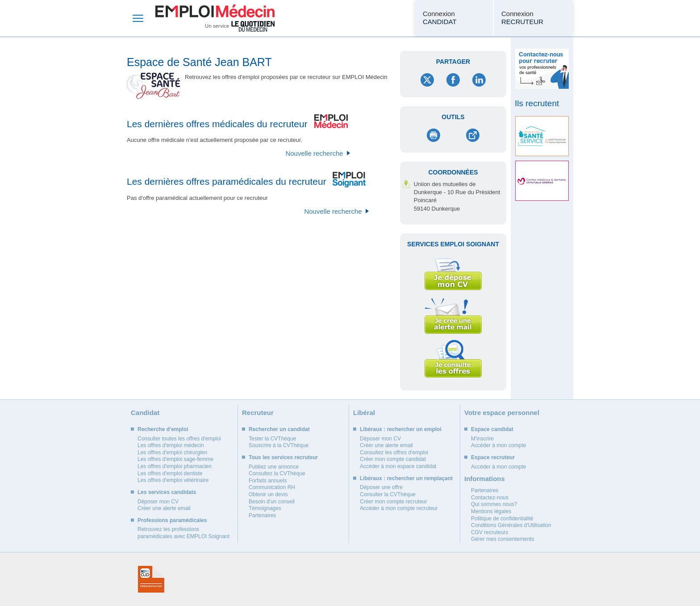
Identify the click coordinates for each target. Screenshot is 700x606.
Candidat (145, 413)
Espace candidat (492, 429)
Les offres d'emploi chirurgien (172, 452)
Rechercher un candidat (279, 429)
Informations (485, 479)
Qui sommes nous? (494, 504)
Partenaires (262, 515)
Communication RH (272, 487)
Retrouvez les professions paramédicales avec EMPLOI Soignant (183, 533)
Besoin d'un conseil (272, 502)
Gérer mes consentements (502, 539)
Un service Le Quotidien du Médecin (240, 26)
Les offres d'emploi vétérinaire (173, 480)
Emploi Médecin (215, 18)
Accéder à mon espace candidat (398, 466)
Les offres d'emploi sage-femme (175, 459)
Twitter (427, 80)
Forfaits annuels (268, 481)
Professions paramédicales (172, 520)
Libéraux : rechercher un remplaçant (406, 478)
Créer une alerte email (164, 508)
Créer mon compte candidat (393, 459)
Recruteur (258, 413)
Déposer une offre (381, 487)
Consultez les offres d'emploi (394, 452)
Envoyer (473, 135)
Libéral (364, 413)
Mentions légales (491, 511)
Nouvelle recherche (314, 153)
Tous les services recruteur (283, 457)
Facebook (453, 80)
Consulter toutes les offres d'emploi (179, 439)
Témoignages (265, 508)
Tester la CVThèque (272, 439)
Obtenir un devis (268, 494)
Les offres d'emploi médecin (171, 445)
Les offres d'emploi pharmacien (175, 466)
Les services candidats (167, 492)
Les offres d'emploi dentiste (170, 473)
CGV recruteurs (490, 532)
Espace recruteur (493, 457)
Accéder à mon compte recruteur (399, 508)
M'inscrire (482, 439)
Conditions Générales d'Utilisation (511, 525)
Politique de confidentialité (502, 519)
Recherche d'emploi (163, 429)
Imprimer (434, 135)
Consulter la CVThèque (388, 494)
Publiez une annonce (274, 467)
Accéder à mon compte (498, 445)
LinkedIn (479, 80)
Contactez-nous (490, 498)
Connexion (440, 18)
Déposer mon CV (158, 502)
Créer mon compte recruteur (394, 502)
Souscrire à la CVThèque (279, 445)
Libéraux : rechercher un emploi (401, 429)
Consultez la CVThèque (277, 473)
